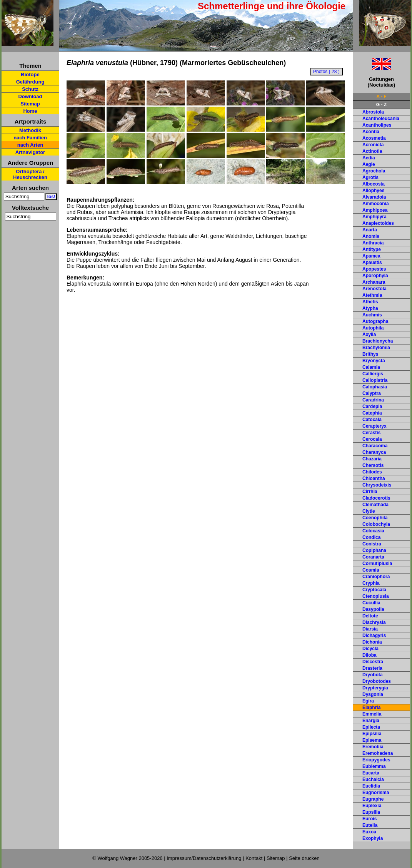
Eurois (369, 819)
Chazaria (372, 459)
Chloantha (374, 478)
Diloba (369, 655)
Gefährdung (30, 82)
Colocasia (373, 531)
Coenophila (375, 518)
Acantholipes (377, 125)
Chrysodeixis (377, 485)
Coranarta (373, 557)
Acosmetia (374, 138)
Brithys (370, 354)
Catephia (372, 413)
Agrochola (374, 171)
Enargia (371, 721)
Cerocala (372, 439)
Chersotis (373, 465)
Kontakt (254, 858)
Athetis (370, 302)
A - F (381, 97)
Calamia (371, 367)
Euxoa (369, 832)
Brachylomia (376, 348)
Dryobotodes (377, 681)
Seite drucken (304, 858)
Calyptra (372, 393)
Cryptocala (374, 590)
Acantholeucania (381, 119)
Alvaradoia (374, 197)
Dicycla (370, 649)
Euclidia (371, 786)
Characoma (375, 446)
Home (30, 111)
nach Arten (30, 145)
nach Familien (30, 138)
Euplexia (372, 806)
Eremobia (373, 747)
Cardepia (372, 406)
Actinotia (372, 151)
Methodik (30, 130)
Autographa (375, 321)
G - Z (381, 105)
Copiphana (374, 550)
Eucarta (371, 773)
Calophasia (375, 387)
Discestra (373, 662)
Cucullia (371, 603)
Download (30, 96)
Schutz (30, 89)
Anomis (371, 236)
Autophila (373, 328)
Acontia (371, 132)
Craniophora (376, 577)
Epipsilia (372, 734)
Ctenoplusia (376, 596)
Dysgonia (373, 694)
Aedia (369, 158)
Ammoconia (376, 204)
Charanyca (374, 452)
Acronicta (373, 145)
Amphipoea (375, 210)
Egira (368, 701)
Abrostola (373, 112)
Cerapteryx (374, 426)
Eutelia (370, 825)
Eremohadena (378, 753)
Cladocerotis (376, 498)
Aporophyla (375, 276)
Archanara (374, 282)
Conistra (372, 544)
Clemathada (375, 505)
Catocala (372, 420)
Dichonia (372, 642)
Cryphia (371, 583)
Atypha (370, 308)
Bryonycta (374, 361)
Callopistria (375, 380)
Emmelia (372, 714)
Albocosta (374, 184)
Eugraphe (373, 799)
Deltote (370, 616)
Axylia (369, 334)
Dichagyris (374, 636)
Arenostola (374, 289)
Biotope (30, 74)
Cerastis (371, 433)
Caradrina (373, 400)
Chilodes (372, 472)
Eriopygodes (376, 760)
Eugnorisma (376, 793)
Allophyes (373, 191)
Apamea (371, 256)
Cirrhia (370, 492)
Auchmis (372, 315)
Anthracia (373, 243)
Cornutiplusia (377, 564)
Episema (372, 740)
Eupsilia (371, 812)
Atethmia (372, 295)
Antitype (372, 249)
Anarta (370, 230)
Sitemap (30, 104)
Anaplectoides (378, 223)
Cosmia (371, 570)
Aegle (369, 164)
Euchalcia (373, 779)
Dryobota (373, 675)
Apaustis (372, 263)
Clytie (369, 511)
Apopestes (374, 269)
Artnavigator (30, 152)
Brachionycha (378, 341)
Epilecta (371, 727)
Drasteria (372, 668)
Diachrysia (374, 622)
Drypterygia (375, 688)
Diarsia (370, 629)
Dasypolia (373, 609)
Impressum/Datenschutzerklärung (204, 858)
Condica (371, 537)
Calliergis (373, 374)
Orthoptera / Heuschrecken (30, 174)
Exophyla (373, 838)
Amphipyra (374, 217)
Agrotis (370, 177)
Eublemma (374, 766)
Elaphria (371, 707)
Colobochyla (376, 524)
